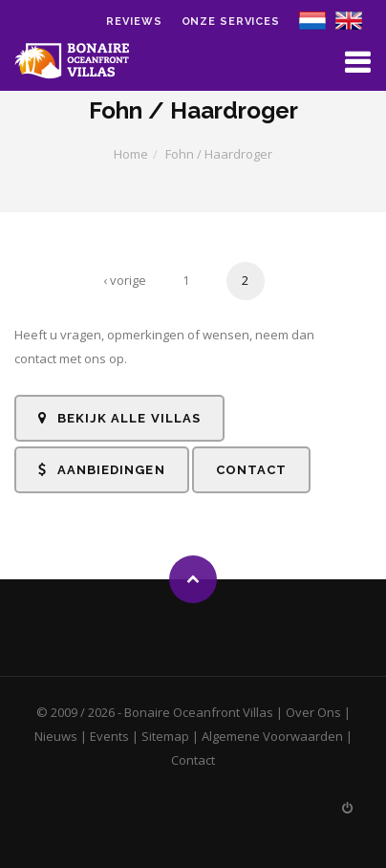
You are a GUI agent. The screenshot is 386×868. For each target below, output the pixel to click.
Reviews (134, 22)
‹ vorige (125, 280)
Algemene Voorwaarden (272, 736)
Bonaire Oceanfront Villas (199, 712)
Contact (251, 470)
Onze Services (231, 22)
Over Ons (313, 712)
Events (109, 736)
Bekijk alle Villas (119, 418)
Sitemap (165, 736)
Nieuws (56, 736)
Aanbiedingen (102, 470)
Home (131, 154)
